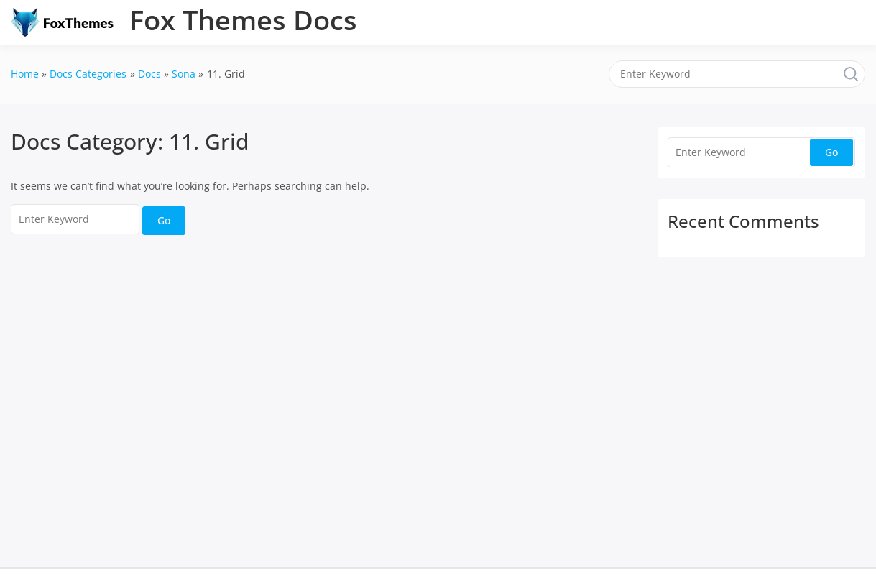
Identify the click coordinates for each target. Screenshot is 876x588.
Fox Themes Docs (243, 19)
